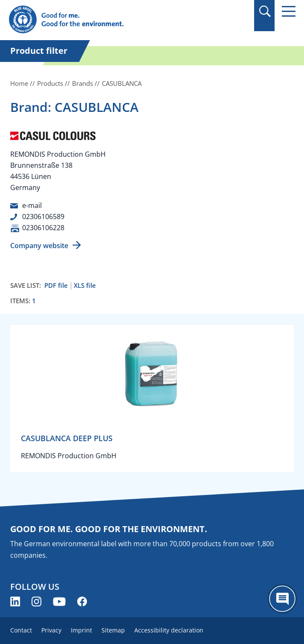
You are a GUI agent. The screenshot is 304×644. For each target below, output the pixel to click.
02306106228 (43, 228)
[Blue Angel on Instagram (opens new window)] (36, 602)
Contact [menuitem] (21, 630)
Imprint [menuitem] (81, 630)
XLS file (85, 285)
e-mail (32, 205)
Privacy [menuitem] (51, 630)
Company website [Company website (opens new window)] (39, 246)
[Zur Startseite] (109, 20)
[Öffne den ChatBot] (282, 599)
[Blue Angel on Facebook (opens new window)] (82, 602)
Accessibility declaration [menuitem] (169, 630)
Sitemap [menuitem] (113, 630)
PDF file (56, 285)
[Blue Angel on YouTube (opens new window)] (59, 602)
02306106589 (43, 217)
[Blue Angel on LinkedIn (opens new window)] (15, 602)
